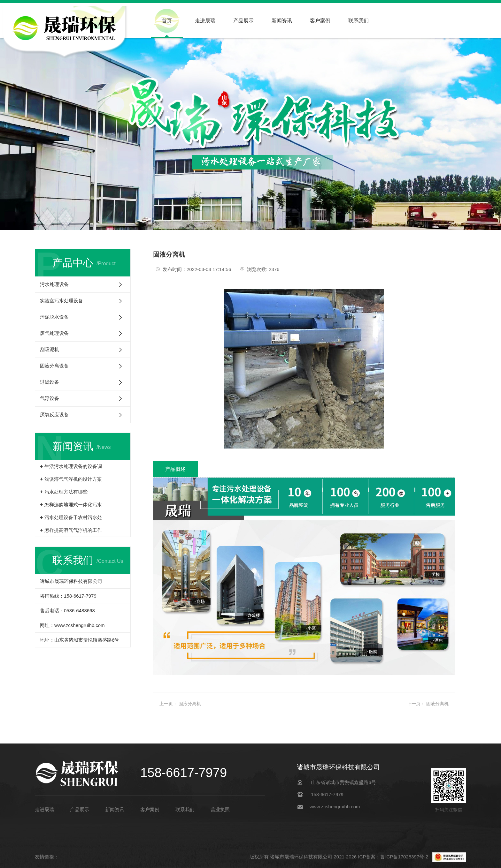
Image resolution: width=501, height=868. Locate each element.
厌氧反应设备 (54, 415)
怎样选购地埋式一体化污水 (73, 505)
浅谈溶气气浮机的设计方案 (73, 479)
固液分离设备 (54, 366)
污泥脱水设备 (54, 317)
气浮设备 (50, 398)
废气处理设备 (54, 333)
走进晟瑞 (205, 21)
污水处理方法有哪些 (66, 492)
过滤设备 (50, 382)
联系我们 (358, 21)
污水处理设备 (54, 284)
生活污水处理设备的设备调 (73, 466)
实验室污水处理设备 (62, 301)
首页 (167, 21)
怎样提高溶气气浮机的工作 (73, 530)
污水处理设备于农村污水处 (73, 517)
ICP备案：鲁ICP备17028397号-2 (394, 857)
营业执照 (220, 809)
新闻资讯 (282, 21)
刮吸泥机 (50, 349)
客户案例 (320, 21)
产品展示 (243, 21)
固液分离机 (190, 704)
